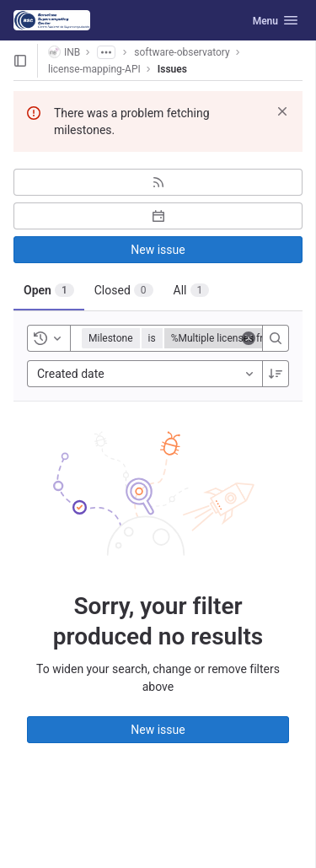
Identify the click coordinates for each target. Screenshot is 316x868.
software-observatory (182, 52)
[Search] (276, 338)
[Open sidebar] (20, 61)
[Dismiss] (282, 111)
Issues (172, 69)
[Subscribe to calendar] (158, 216)
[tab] (49, 290)
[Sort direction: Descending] (276, 374)
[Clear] (249, 338)
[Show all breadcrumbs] (106, 52)
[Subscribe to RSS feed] (158, 182)
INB (64, 52)
